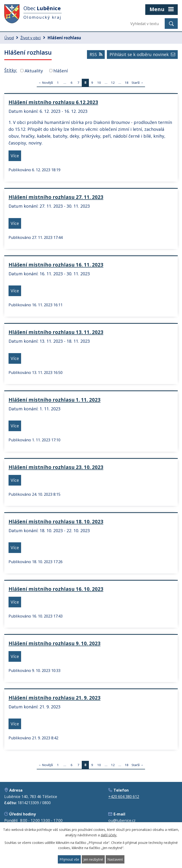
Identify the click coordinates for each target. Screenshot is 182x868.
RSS (96, 54)
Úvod (9, 38)
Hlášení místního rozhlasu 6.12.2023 (53, 102)
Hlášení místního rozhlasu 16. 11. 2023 (56, 265)
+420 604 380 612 (124, 797)
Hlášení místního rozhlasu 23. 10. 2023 (56, 467)
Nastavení (115, 859)
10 (99, 83)
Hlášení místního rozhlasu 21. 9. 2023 (55, 698)
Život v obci (31, 38)
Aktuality (34, 70)
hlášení (61, 70)
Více (15, 156)
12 (113, 83)
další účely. (109, 835)
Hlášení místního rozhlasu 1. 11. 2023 (55, 400)
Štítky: (11, 70)
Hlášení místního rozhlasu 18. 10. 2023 (56, 522)
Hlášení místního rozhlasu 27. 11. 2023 (56, 197)
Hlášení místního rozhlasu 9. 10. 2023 (55, 643)
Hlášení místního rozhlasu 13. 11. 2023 (56, 332)
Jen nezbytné (93, 859)
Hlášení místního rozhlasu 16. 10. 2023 (56, 589)
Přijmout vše (69, 859)
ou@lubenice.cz (122, 820)
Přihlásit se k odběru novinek (142, 54)
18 (127, 83)
